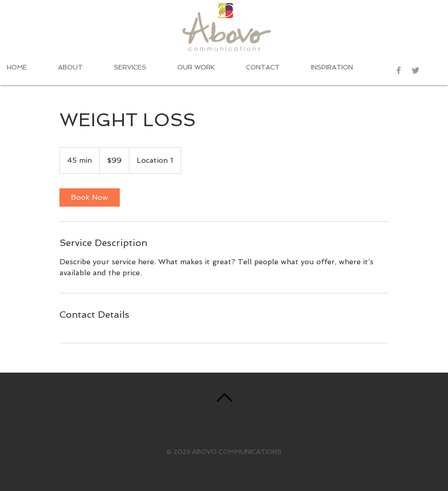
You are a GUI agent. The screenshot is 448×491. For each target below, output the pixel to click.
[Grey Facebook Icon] (399, 70)
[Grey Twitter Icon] (416, 70)
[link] (90, 197)
